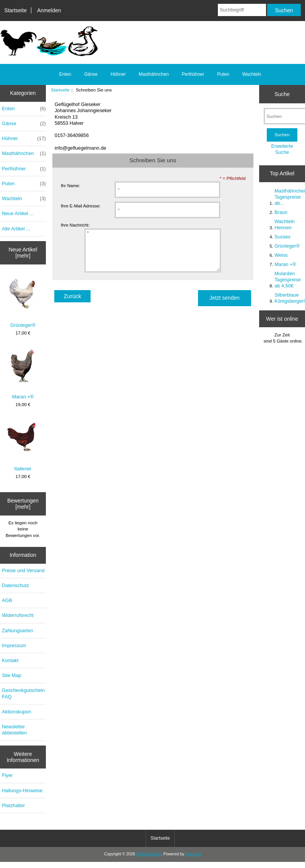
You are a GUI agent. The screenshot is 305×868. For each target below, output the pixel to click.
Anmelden (49, 10)
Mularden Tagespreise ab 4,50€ (288, 280)
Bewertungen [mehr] (23, 504)
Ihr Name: (71, 185)
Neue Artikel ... (18, 213)
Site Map (11, 675)
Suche (282, 94)
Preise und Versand (23, 570)
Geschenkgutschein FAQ (23, 693)
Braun (281, 212)
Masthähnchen (154, 74)
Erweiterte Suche (282, 149)
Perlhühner (193, 74)
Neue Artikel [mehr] (23, 253)
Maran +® (23, 373)
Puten (223, 74)
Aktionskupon (17, 712)
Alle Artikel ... (16, 229)
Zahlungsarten (18, 631)
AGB (7, 600)
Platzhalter (13, 805)
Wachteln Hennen (285, 224)
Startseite (15, 10)
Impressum (14, 645)
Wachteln (252, 74)
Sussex (282, 237)
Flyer (7, 775)
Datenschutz (15, 585)
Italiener (23, 445)
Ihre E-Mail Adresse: (81, 206)
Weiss (281, 255)
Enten (65, 74)
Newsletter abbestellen (14, 730)
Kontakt (10, 660)
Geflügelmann (148, 854)
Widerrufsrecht (18, 615)
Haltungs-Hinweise (22, 790)
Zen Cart (193, 854)
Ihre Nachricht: (75, 225)
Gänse (91, 74)
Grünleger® (23, 301)
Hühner (118, 74)
